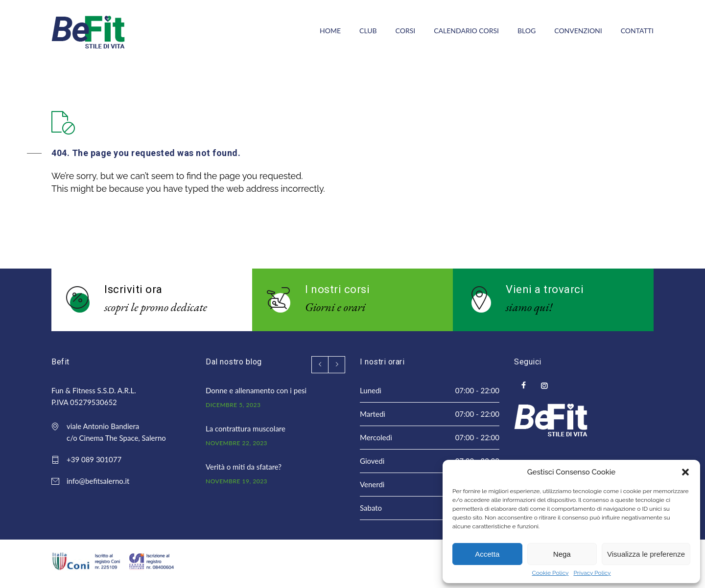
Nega (562, 554)
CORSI (406, 31)
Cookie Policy (550, 573)
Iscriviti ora (133, 289)
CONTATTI (637, 31)
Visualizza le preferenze (646, 554)
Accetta (487, 554)
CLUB (368, 31)
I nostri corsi (337, 289)
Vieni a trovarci (545, 289)
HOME (330, 31)
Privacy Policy (592, 573)
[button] (685, 472)
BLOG (527, 31)
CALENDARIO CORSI (466, 31)
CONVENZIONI (578, 31)
